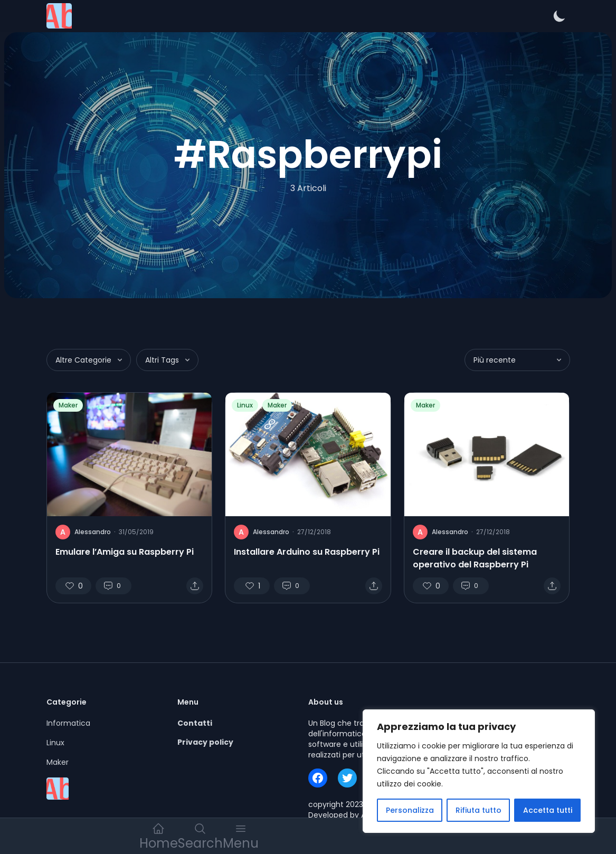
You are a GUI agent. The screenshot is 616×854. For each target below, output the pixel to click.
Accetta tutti (548, 810)
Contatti (195, 723)
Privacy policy (205, 742)
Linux (245, 405)
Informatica (68, 723)
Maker (68, 405)
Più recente (518, 360)
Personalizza (410, 810)
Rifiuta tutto (478, 810)
